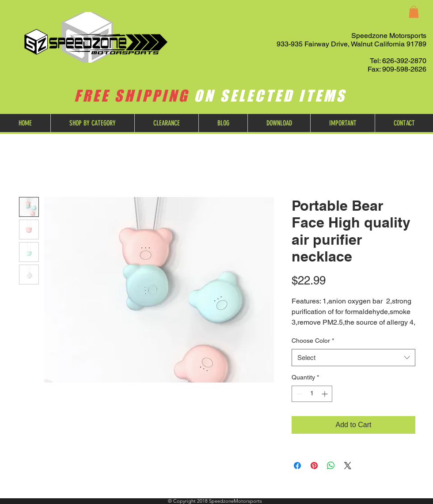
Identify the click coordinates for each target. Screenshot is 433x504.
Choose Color (313, 341)
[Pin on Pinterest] (314, 466)
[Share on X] (348, 466)
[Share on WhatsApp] (331, 466)
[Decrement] (298, 394)
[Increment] (325, 394)
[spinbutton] (312, 394)
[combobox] (353, 358)
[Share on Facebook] (297, 466)
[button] (414, 12)
